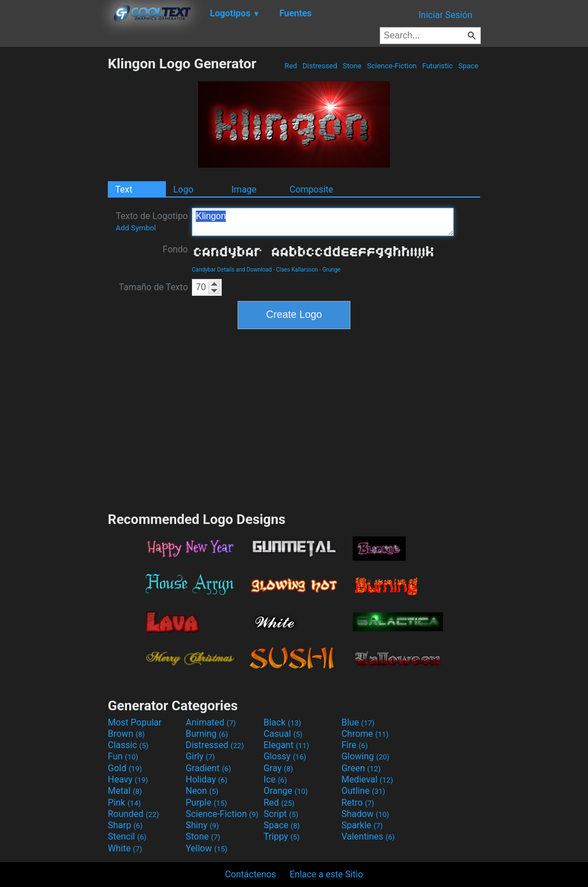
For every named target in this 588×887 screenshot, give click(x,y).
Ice (275, 779)
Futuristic (438, 66)
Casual (283, 734)
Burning (207, 734)
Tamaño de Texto (153, 287)
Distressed (320, 66)
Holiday (207, 779)
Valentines (368, 836)
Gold (125, 768)
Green (361, 768)
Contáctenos (251, 874)
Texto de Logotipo (152, 221)
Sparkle (362, 825)
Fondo (175, 249)
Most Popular (135, 722)
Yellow (207, 848)
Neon (202, 791)
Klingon (323, 222)
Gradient (208, 768)
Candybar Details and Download (232, 270)
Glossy (285, 756)
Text (124, 189)
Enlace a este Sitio (326, 874)
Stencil (127, 836)
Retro (358, 803)
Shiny (202, 825)
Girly (200, 756)
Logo (183, 189)
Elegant (286, 745)
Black (282, 722)
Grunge (331, 270)
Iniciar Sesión (445, 15)
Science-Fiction (392, 66)
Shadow (365, 814)
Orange (286, 791)
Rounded (133, 814)
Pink (124, 803)
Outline (363, 791)
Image (244, 189)
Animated (211, 722)
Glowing (365, 756)
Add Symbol (136, 228)
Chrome (365, 734)
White (125, 848)
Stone (352, 66)
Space (468, 66)
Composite (311, 189)
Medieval (367, 779)
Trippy (282, 836)
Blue (358, 722)
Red (291, 66)
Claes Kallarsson (297, 270)
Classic (128, 745)
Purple (206, 803)
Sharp (125, 825)
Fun (123, 756)
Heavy (128, 779)
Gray (278, 768)
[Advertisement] (54, 225)
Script (281, 814)
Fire (355, 745)
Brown (126, 734)
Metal (125, 791)
